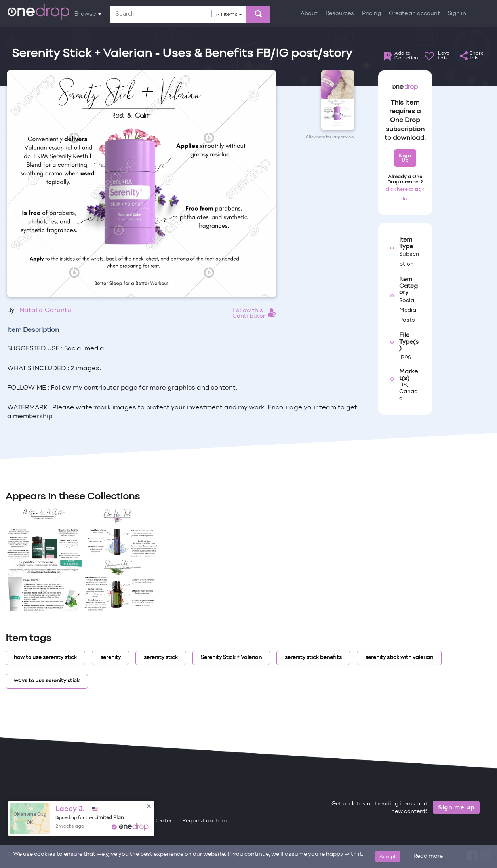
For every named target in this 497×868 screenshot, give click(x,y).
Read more (428, 856)
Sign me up (456, 807)
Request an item (205, 821)
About (309, 14)
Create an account (414, 14)
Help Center (156, 821)
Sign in (457, 14)
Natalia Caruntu (45, 310)
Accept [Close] (388, 856)
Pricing (371, 14)
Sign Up (405, 158)
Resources (340, 14)
